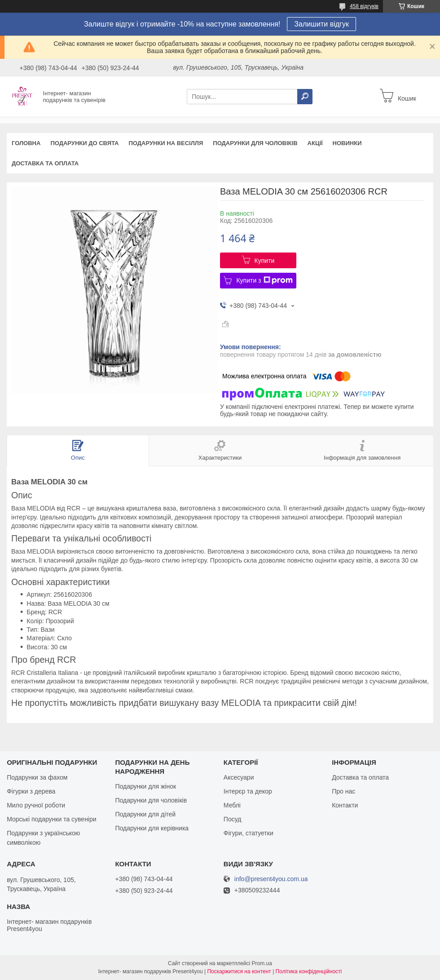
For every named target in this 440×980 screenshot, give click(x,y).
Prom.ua (262, 963)
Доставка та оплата (45, 163)
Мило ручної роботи (36, 805)
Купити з (264, 280)
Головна (26, 143)
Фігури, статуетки (249, 833)
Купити (265, 261)
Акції (315, 143)
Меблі (232, 805)
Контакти (345, 805)
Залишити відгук (321, 24)
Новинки (347, 143)
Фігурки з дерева (31, 791)
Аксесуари (239, 777)
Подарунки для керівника (152, 828)
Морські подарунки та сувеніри (51, 819)
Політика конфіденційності (309, 971)
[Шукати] (305, 97)
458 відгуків (364, 6)
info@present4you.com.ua (271, 879)
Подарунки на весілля (166, 143)
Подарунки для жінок (145, 786)
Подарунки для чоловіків (255, 143)
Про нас (343, 791)
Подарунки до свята (84, 143)
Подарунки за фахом (37, 777)
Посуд (233, 819)
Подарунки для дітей (145, 814)
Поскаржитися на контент (239, 971)
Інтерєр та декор (248, 791)
